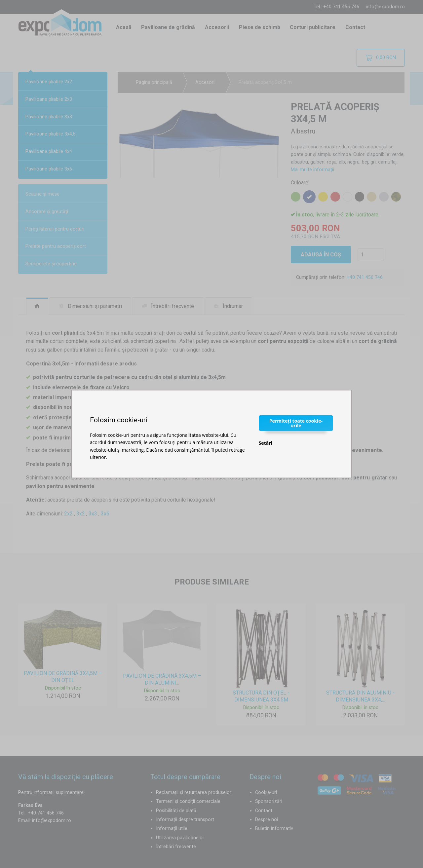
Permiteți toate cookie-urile (296, 423)
